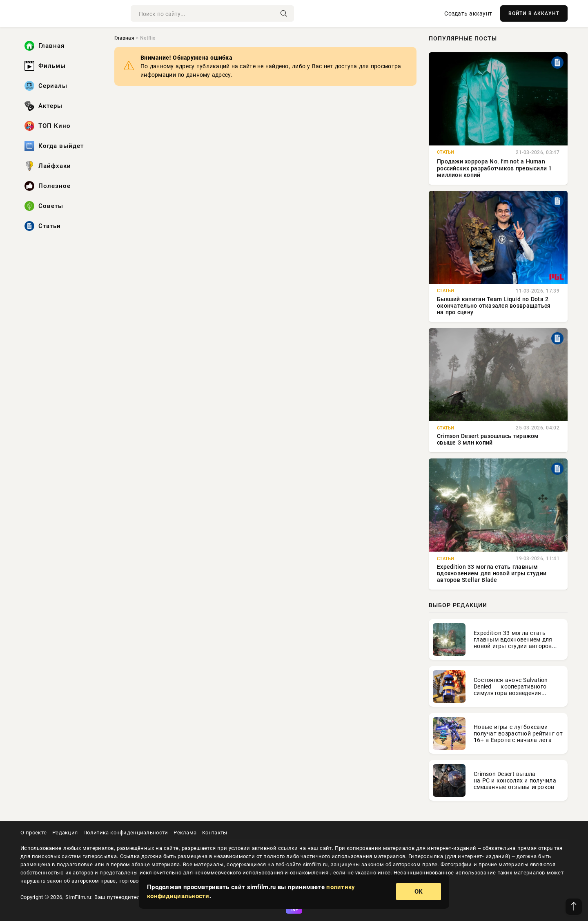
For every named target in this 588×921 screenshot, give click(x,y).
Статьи (43, 226)
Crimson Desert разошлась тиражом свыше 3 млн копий (488, 439)
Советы (44, 206)
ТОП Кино (48, 126)
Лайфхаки (48, 166)
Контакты (215, 833)
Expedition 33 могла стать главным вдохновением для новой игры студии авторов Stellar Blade (492, 573)
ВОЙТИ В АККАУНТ (534, 13)
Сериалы (46, 86)
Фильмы (45, 66)
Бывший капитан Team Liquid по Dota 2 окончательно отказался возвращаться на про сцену (494, 306)
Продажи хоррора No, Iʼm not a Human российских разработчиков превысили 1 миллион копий (494, 168)
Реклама (185, 833)
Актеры (43, 106)
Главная (45, 46)
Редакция (65, 833)
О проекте (33, 833)
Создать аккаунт (468, 13)
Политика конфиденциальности (126, 833)
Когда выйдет (54, 146)
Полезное (48, 186)
